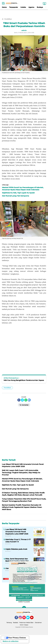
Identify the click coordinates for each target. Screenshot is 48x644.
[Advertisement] (24, 13)
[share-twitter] (22, 400)
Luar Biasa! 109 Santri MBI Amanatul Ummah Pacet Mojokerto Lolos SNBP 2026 (17, 532)
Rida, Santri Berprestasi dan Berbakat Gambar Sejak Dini (17, 560)
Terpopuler (14, 7)
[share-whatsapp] (26, 400)
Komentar (24, 405)
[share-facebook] (19, 400)
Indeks (23, 7)
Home (4, 7)
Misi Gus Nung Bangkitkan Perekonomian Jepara (24, 380)
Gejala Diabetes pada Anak (16, 549)
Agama (31, 7)
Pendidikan (7, 388)
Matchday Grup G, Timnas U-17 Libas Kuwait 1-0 (18, 541)
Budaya (40, 7)
